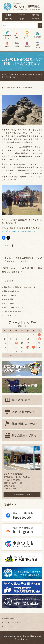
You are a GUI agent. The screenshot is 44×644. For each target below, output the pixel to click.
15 (16, 343)
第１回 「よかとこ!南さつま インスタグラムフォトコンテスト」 (22, 259)
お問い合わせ (9, 618)
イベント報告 (9, 303)
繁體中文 (9, 19)
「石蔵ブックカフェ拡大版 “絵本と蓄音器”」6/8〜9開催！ (22, 270)
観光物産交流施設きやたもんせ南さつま (20, 287)
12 (39, 339)
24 (28, 347)
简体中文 (36, 15)
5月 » (34, 355)
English (22, 15)
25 (34, 347)
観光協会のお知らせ (12, 291)
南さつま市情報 (10, 295)
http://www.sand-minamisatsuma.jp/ (18, 231)
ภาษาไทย (35, 19)
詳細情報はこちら (22, 494)
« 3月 (10, 355)
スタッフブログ (10, 315)
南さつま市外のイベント (14, 307)
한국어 (22, 19)
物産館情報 (9, 299)
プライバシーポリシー (13, 622)
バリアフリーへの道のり (14, 311)
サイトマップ (9, 626)
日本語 (9, 15)
